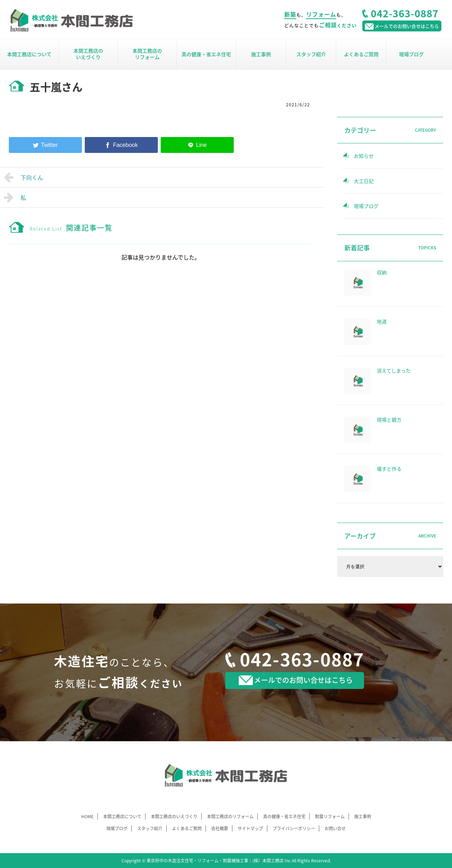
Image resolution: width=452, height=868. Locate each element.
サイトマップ (250, 828)
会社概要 (220, 828)
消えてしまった (394, 370)
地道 (382, 321)
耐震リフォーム (330, 816)
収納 (382, 272)
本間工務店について (29, 54)
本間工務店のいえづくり (88, 54)
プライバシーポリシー (294, 828)
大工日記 (364, 181)
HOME (87, 816)
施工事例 (261, 54)
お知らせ (364, 156)
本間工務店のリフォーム (147, 54)
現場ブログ (411, 54)
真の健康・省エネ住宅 (206, 54)
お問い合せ (335, 828)
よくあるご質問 (361, 54)
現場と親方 (389, 420)
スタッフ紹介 (311, 54)
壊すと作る (389, 469)
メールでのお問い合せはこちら (296, 680)
